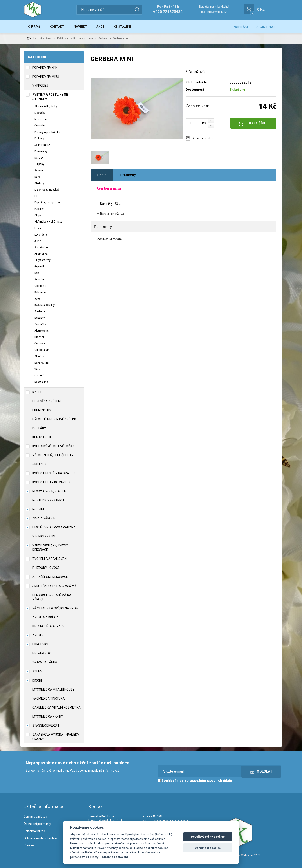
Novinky (82, 27)
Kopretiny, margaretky (47, 203)
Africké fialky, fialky (46, 107)
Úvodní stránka (39, 39)
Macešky (40, 113)
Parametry (128, 175)
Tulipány (39, 164)
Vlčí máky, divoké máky (48, 222)
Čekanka (40, 344)
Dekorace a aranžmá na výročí (52, 598)
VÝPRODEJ (40, 86)
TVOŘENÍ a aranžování (50, 559)
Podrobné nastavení (114, 857)
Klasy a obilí (42, 438)
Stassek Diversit (46, 726)
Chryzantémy (42, 261)
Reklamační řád (34, 831)
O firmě (35, 27)
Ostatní (39, 376)
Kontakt (58, 27)
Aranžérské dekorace (50, 577)
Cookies (29, 846)
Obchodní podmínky (37, 824)
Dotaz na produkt (203, 139)
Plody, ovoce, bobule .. (50, 492)
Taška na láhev (45, 663)
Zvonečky (40, 325)
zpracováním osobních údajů (208, 781)
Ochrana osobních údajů (40, 839)
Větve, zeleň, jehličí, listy (53, 456)
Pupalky (39, 209)
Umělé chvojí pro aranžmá (54, 528)
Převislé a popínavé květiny (55, 420)
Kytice (37, 393)
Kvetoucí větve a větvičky (53, 447)
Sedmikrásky (42, 145)
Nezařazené (42, 363)
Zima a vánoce (44, 519)
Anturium (40, 280)
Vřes (37, 370)
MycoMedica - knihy (48, 717)
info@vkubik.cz (217, 12)
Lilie (37, 197)
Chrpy (38, 216)
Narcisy (39, 158)
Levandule (41, 235)
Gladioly (39, 184)
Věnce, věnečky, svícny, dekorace (50, 548)
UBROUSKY (40, 645)
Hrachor (39, 338)
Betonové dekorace (48, 627)
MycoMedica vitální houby (53, 690)
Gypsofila (40, 267)
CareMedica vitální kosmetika (56, 708)
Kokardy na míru (46, 77)
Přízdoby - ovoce (46, 568)
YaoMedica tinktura (49, 699)
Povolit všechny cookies (208, 837)
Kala (37, 274)
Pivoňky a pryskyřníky (47, 133)
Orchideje (40, 286)
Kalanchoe (41, 293)
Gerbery (103, 39)
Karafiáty (40, 318)
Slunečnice (41, 248)
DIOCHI (37, 681)
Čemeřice (40, 126)
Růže (37, 177)
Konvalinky (41, 152)
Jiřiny (38, 241)
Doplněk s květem (47, 402)
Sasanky (39, 171)
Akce (102, 27)
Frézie (38, 229)
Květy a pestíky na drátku (53, 474)
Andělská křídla (45, 618)
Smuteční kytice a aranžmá (54, 586)
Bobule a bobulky (44, 305)
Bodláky (39, 429)
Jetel (37, 299)
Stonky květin (44, 537)
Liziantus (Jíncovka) (47, 190)
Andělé (38, 636)
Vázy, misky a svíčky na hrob (55, 609)
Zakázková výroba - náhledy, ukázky (56, 737)
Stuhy (37, 672)
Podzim (38, 510)
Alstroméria (41, 331)
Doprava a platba (35, 817)
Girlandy (39, 465)
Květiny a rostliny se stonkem (75, 39)
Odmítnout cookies (208, 848)
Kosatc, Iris (41, 382)
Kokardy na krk (45, 68)
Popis (102, 175)
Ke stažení (124, 27)
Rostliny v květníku (48, 501)
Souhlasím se (195, 781)
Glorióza (39, 357)
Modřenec (40, 120)
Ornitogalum (42, 350)
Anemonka (41, 254)
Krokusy (39, 139)
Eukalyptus (42, 411)
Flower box (42, 654)
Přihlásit (241, 27)
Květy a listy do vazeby (51, 483)
